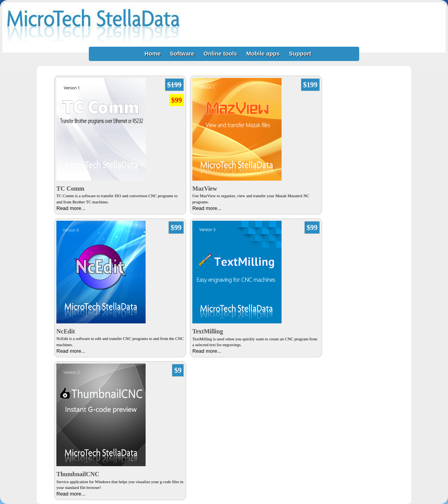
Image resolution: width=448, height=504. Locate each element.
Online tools (220, 53)
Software (182, 53)
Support (300, 53)
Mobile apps (263, 53)
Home (153, 53)
